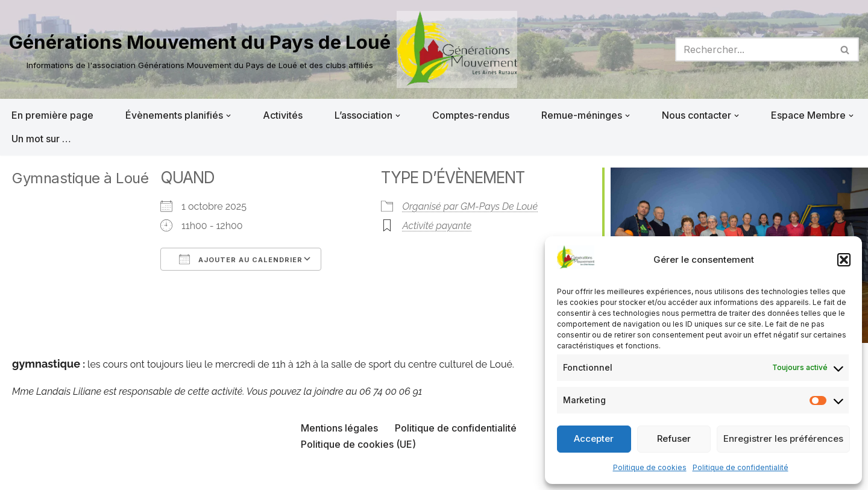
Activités (283, 115)
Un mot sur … (41, 139)
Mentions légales (339, 428)
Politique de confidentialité (741, 467)
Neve (21, 474)
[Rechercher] (753, 49)
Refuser (674, 438)
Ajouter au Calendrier (241, 259)
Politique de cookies (650, 467)
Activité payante (437, 226)
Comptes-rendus (471, 115)
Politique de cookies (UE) (358, 444)
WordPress (131, 474)
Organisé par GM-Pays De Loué (470, 206)
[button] (844, 260)
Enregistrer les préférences (783, 438)
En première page (52, 115)
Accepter (594, 438)
